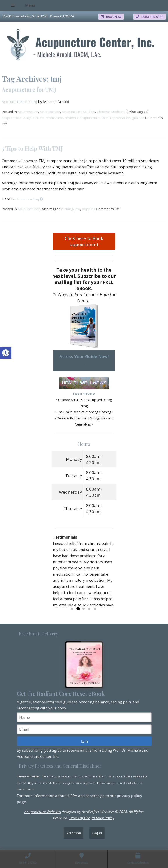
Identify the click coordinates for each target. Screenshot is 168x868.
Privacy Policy (103, 818)
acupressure (12, 117)
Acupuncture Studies (78, 111)
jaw (77, 209)
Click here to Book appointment (84, 241)
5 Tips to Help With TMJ (32, 148)
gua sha (138, 117)
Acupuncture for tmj (19, 101)
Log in (97, 833)
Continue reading (27, 199)
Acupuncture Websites (43, 812)
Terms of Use (80, 818)
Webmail (73, 833)
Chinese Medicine (111, 111)
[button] (6, 353)
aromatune (54, 117)
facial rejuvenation (116, 117)
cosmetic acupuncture (82, 117)
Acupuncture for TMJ (29, 89)
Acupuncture (50, 111)
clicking (67, 209)
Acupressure (28, 111)
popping (89, 209)
